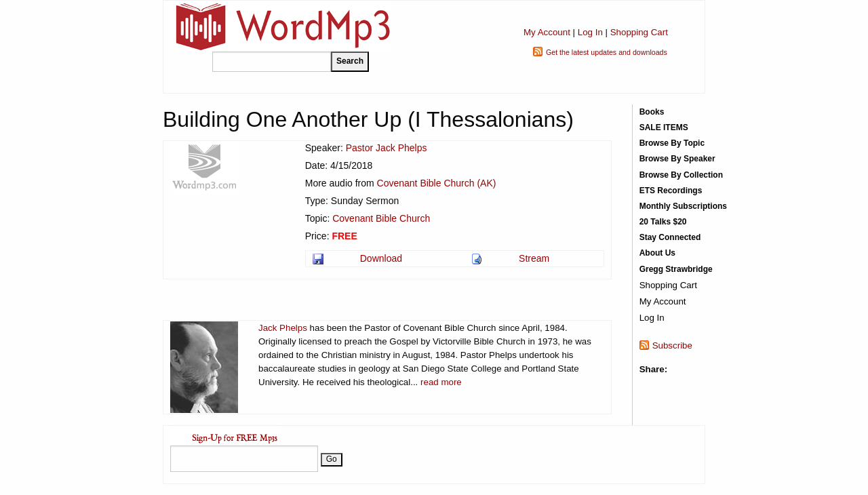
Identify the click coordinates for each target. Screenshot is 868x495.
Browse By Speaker (677, 159)
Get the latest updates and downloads (607, 52)
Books (652, 112)
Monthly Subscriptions (683, 206)
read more (441, 382)
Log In (590, 32)
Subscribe (672, 345)
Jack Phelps (283, 328)
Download (381, 258)
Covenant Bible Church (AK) (437, 183)
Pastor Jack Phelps (387, 148)
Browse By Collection (681, 175)
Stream (534, 258)
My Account (547, 32)
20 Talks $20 (663, 222)
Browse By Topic (672, 143)
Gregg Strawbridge (676, 269)
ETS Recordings (671, 191)
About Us (657, 253)
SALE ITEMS (664, 127)
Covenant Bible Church (381, 218)
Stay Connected (670, 237)
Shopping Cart (639, 32)
